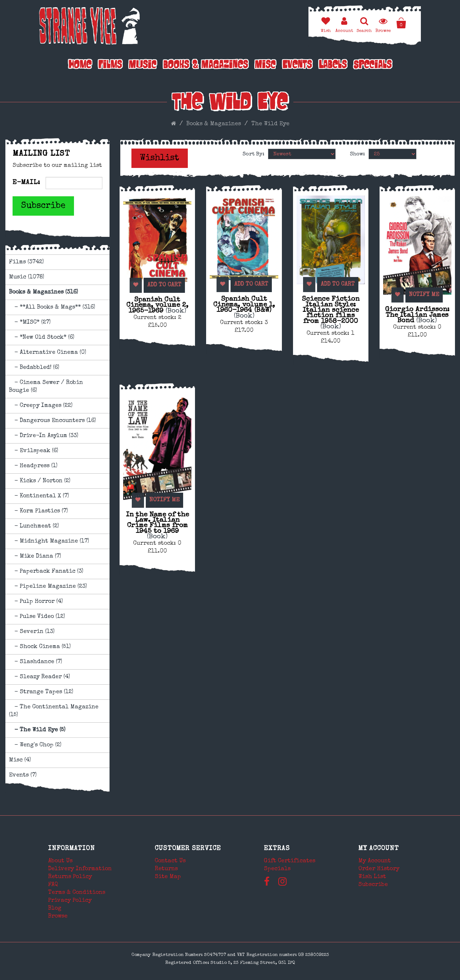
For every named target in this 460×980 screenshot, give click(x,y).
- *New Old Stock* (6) (42, 338)
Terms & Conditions (77, 893)
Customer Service (188, 849)
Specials (373, 65)
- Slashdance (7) (36, 662)
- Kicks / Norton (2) (40, 481)
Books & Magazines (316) (43, 292)
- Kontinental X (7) (39, 496)
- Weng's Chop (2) (35, 745)
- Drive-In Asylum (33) (44, 436)
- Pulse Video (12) (37, 617)
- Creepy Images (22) (41, 406)
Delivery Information (80, 869)
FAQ (53, 885)
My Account (379, 849)
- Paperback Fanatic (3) (46, 572)
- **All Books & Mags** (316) (52, 308)
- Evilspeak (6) (34, 451)
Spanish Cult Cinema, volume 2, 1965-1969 (157, 306)
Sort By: (254, 154)
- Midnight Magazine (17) (49, 541)
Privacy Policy (70, 901)
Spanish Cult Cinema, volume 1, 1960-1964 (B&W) (244, 308)
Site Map (168, 877)
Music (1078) (27, 277)
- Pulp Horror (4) (36, 602)
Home (80, 65)
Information (71, 849)
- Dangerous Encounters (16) (52, 421)
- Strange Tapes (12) (41, 692)
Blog (55, 909)
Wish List (372, 877)
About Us (60, 861)
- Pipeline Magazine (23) (48, 587)
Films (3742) (26, 262)
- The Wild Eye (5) (37, 730)
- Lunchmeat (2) (34, 526)
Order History (379, 869)
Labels (333, 65)
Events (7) (23, 775)
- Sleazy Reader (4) (40, 677)
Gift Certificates (290, 861)
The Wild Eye (270, 124)
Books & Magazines (206, 65)
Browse (58, 916)
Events (297, 65)
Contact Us (170, 861)
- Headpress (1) (33, 466)
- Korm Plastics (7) (38, 511)
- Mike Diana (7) (35, 557)
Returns (166, 869)
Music (143, 65)
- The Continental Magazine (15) (54, 711)
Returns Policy (70, 877)
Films (110, 65)
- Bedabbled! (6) (34, 368)
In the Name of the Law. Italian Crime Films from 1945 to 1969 (157, 526)
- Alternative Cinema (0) (48, 353)
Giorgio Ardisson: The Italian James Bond (417, 315)
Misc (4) (20, 760)
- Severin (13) (32, 632)
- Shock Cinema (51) (40, 647)
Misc (265, 65)
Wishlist (160, 158)
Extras (277, 849)
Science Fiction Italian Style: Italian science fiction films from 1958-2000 (331, 313)
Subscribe (43, 206)
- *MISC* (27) (30, 323)
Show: (357, 154)
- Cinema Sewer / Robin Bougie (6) (46, 387)
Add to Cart (160, 285)
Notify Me (420, 295)
